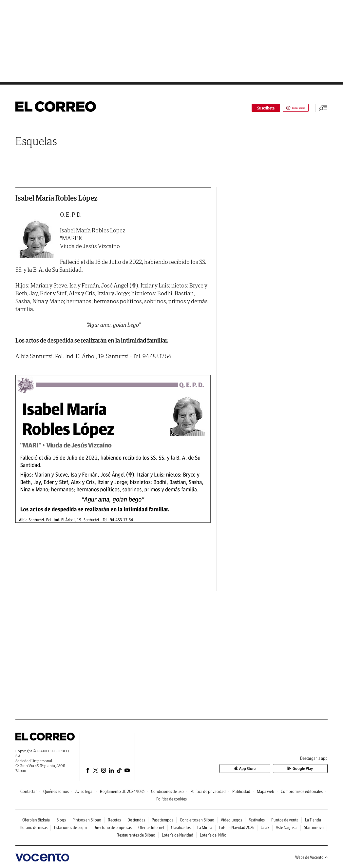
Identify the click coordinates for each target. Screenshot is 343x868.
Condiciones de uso (167, 791)
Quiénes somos (56, 791)
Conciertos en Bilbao (197, 820)
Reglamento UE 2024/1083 (122, 791)
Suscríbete (253, 108)
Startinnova (314, 828)
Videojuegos (231, 820)
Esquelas (36, 141)
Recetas (114, 820)
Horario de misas (34, 828)
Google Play (309, 769)
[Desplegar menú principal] (323, 108)
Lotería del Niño (213, 835)
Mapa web (266, 791)
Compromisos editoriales (302, 791)
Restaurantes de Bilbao (136, 835)
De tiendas (136, 820)
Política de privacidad (208, 791)
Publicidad (241, 791)
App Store (272, 769)
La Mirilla (205, 828)
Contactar (29, 791)
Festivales (257, 820)
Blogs (61, 820)
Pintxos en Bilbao (87, 820)
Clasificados (181, 828)
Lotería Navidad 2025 (237, 828)
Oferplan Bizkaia (36, 820)
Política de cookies (171, 799)
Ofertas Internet (151, 828)
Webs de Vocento (311, 857)
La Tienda (313, 820)
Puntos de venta (285, 820)
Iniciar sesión (289, 108)
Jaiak (265, 828)
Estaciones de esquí (70, 828)
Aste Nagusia (287, 828)
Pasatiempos (162, 820)
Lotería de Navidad (178, 835)
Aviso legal (84, 791)
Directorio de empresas (113, 828)
